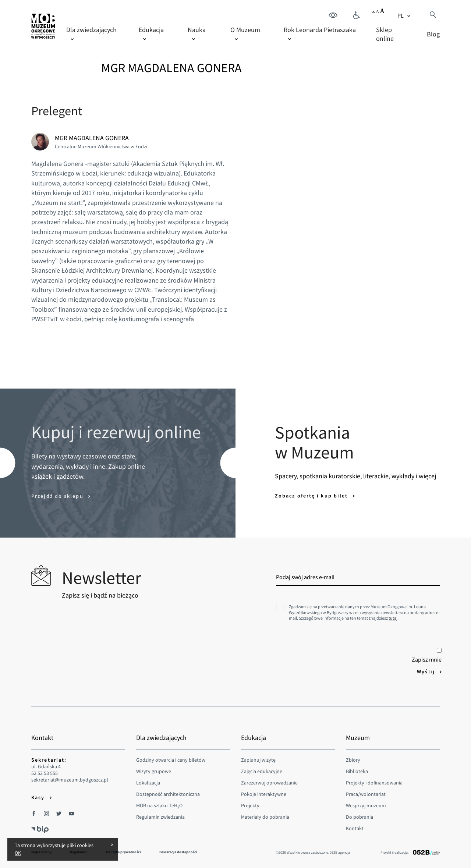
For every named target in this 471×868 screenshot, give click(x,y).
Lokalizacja (148, 783)
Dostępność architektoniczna (168, 794)
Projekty (250, 805)
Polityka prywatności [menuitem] (123, 852)
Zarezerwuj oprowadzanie (269, 783)
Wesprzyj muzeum (366, 805)
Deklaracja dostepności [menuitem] (178, 852)
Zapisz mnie (427, 656)
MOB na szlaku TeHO (159, 805)
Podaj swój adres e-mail (305, 577)
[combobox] (405, 15)
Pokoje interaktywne (264, 794)
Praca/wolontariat (366, 794)
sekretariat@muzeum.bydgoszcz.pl (70, 780)
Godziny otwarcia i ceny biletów (171, 760)
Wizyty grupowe (154, 771)
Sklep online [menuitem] (385, 34)
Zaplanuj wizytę (258, 760)
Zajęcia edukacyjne (262, 771)
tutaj (393, 618)
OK (18, 853)
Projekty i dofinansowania (374, 783)
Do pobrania (360, 817)
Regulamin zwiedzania (160, 817)
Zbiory (353, 760)
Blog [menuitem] (433, 34)
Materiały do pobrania (265, 817)
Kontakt (355, 828)
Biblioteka (357, 771)
